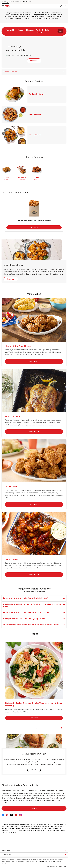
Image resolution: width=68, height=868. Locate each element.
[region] (34, 863)
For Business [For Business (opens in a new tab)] (27, 2)
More (60, 31)
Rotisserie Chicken (38, 94)
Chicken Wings (36, 114)
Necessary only (52, 866)
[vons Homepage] (7, 6)
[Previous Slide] (3, 728)
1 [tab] (32, 728)
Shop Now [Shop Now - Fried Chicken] (40, 504)
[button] (61, 6)
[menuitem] (11, 31)
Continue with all (63, 866)
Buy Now (36, 770)
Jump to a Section (34, 72)
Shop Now (34, 61)
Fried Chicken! (36, 135)
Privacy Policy (55, 862)
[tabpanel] (34, 214)
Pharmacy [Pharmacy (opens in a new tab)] (19, 2)
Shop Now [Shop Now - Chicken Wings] (40, 575)
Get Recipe (42, 718)
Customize (41, 862)
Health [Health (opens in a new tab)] (12, 2)
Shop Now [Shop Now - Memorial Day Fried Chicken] (40, 361)
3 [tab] (36, 728)
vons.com (42, 808)
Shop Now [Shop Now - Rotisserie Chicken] (40, 432)
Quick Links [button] (34, 850)
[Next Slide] (65, 728)
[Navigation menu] (3, 6)
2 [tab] (34, 728)
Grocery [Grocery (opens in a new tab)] (5, 2)
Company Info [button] (34, 855)
